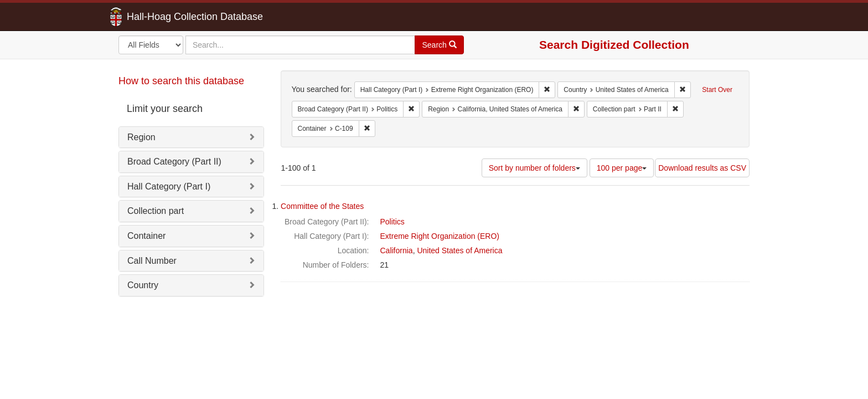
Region (141, 137)
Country (143, 285)
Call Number (152, 261)
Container (146, 236)
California (397, 250)
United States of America (459, 250)
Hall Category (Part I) (169, 186)
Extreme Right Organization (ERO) (440, 236)
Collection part (156, 211)
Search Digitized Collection (614, 45)
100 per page (622, 168)
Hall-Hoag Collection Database (160, 17)
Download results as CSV (702, 168)
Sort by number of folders (534, 168)
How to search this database (181, 81)
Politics (392, 222)
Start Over (717, 90)
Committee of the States (322, 206)
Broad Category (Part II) (174, 162)
